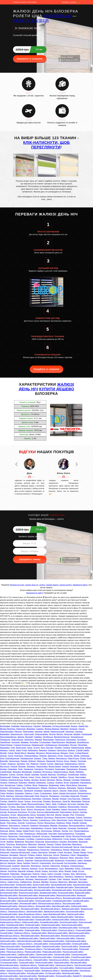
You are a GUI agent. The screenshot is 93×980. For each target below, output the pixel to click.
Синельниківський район (17, 957)
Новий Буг (12, 801)
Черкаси (66, 879)
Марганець (77, 844)
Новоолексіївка (7, 732)
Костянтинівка (70, 863)
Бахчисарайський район (62, 885)
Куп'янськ (45, 836)
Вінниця (37, 882)
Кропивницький (7, 879)
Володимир (73, 842)
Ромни (24, 847)
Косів (89, 758)
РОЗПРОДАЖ (57, 16)
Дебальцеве (42, 834)
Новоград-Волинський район (29, 941)
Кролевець (63, 826)
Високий (29, 737)
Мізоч (61, 871)
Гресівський (87, 734)
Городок (84, 807)
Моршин (64, 753)
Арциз (21, 801)
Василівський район (9, 895)
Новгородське (16, 734)
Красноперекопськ (66, 834)
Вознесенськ (22, 844)
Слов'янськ (15, 869)
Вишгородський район (66, 895)
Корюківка (19, 793)
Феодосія (64, 858)
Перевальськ (30, 834)
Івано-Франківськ (56, 877)
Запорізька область (17, 911)
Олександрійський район (60, 944)
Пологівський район (15, 949)
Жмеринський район (71, 909)
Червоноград (6, 858)
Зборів (76, 756)
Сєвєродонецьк (77, 866)
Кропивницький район (68, 928)
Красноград (62, 820)
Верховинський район (28, 895)
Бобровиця (85, 780)
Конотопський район (69, 922)
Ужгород (46, 866)
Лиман (19, 831)
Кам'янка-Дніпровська (22, 799)
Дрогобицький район (61, 906)
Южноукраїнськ (52, 842)
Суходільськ (31, 823)
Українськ (52, 788)
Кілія (54, 820)
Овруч (48, 804)
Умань (19, 863)
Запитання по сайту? (35, 593)
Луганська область (66, 930)
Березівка (74, 766)
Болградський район (9, 893)
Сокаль (79, 817)
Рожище (11, 791)
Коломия (52, 852)
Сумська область (25, 960)
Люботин (4, 826)
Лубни (3, 850)
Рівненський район (33, 952)
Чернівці (89, 877)
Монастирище (55, 766)
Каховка (63, 842)
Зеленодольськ (84, 793)
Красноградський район (72, 925)
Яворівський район (46, 976)
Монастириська (53, 753)
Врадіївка (31, 729)
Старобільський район (81, 957)
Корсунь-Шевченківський (48, 812)
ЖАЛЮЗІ (66, 384)
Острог (81, 871)
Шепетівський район (71, 973)
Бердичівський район (9, 887)
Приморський (37, 745)
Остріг (41, 869)
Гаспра (81, 729)
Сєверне (40, 729)
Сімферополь (26, 882)
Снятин (12, 775)
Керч (73, 874)
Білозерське (39, 809)
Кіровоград (60, 860)
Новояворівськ (37, 828)
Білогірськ (23, 812)
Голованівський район (62, 901)
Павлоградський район (10, 946)
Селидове (72, 828)
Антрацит (68, 852)
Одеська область (25, 944)
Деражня (4, 775)
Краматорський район (51, 925)
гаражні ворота (52, 585)
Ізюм (83, 850)
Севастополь (13, 882)
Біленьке (74, 729)
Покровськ (65, 855)
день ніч (28, 389)
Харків (25, 979)
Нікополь (25, 869)
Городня (63, 791)
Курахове (71, 817)
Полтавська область (34, 949)
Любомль (80, 772)
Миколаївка (76, 801)
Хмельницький (41, 879)
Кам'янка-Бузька (16, 780)
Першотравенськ (81, 831)
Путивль (12, 807)
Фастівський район (79, 962)
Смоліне (37, 726)
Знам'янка (13, 834)
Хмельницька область (10, 968)
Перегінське (60, 740)
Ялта (86, 858)
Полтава (83, 879)
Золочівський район (9, 914)
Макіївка (45, 882)
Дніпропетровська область (50, 903)
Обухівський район (8, 944)
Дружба (3, 753)
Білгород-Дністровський (62, 847)
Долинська (12, 812)
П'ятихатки (80, 815)
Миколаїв (73, 882)
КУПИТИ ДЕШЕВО (57, 389)
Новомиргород (33, 788)
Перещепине (72, 769)
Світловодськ (6, 847)
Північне (18, 732)
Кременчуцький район (29, 928)
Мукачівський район (9, 938)
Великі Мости (20, 753)
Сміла (73, 855)
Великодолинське (62, 737)
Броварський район (48, 893)
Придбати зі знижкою (46, 369)
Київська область (78, 920)
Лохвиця (59, 783)
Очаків (24, 804)
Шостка (3, 863)
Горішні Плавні (44, 847)
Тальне (27, 801)
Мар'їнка (52, 775)
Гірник (3, 793)
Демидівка (69, 869)
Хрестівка (53, 834)
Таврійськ (62, 777)
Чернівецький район (70, 971)
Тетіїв (2, 796)
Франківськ (43, 877)
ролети (42, 585)
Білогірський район (42, 890)
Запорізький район (34, 911)
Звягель (20, 860)
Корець (45, 871)
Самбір (87, 839)
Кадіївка (27, 863)
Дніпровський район (28, 903)
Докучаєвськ (14, 826)
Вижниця (43, 750)
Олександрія (45, 863)
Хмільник (4, 831)
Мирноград (75, 850)
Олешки (83, 823)
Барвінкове (54, 785)
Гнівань (20, 785)
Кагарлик (47, 791)
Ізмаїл (80, 860)
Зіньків (27, 775)
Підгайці (58, 748)
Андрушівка (60, 769)
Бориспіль (45, 850)
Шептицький (18, 858)
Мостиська (5, 766)
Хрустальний (57, 863)
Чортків (65, 831)
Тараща (81, 788)
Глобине (28, 785)
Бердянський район (28, 887)
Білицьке (83, 769)
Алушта (3, 836)
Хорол (55, 793)
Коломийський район (49, 922)
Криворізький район (49, 928)
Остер (60, 756)
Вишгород (78, 820)
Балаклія (36, 836)
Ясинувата (30, 842)
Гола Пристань (74, 799)
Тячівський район (26, 962)
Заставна (21, 764)
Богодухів (72, 809)
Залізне (3, 756)
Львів (31, 979)
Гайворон (86, 799)
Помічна (24, 777)
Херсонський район (83, 965)
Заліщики (17, 772)
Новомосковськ (41, 858)
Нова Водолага (58, 742)
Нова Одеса (73, 791)
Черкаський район (32, 971)
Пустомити (49, 769)
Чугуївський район (53, 973)
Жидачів (67, 780)
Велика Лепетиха (8, 729)
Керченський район (61, 920)
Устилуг (37, 748)
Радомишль (54, 796)
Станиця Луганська (22, 745)
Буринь (27, 780)
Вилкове (22, 766)
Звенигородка (23, 815)
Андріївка (15, 726)
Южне (68, 823)
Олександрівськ (31, 756)
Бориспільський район (29, 893)
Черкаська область (15, 971)
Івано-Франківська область (30, 914)
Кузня (90, 852)
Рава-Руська (73, 758)
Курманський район (15, 930)
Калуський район (23, 917)
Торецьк (50, 844)
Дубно (78, 869)
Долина (31, 817)
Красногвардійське (8, 737)
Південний (51, 761)
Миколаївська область (10, 936)
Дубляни (32, 761)
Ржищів (24, 761)
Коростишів (25, 828)
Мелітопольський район (79, 933)
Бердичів (12, 863)
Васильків (83, 842)
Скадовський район (61, 957)
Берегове (62, 828)
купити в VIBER (31, 20)
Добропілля (57, 839)
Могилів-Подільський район (73, 936)
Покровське (5, 740)
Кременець (5, 820)
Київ (36, 979)
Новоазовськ (86, 783)
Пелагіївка (82, 745)
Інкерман (35, 775)
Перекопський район (51, 946)
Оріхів (48, 809)
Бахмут (13, 860)
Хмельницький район (30, 968)
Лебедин (57, 831)
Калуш (56, 855)
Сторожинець (46, 793)
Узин (24, 788)
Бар (87, 804)
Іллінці (31, 777)
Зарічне (3, 871)
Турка (45, 758)
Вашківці (31, 753)
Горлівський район (81, 901)
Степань (66, 874)
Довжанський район (9, 906)
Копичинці (19, 756)
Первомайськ (82, 855)
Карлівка (56, 809)
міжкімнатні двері (80, 585)
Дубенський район (79, 906)
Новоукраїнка (66, 812)
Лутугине (32, 812)
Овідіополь (29, 740)
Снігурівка (65, 796)
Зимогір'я (46, 777)
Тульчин (4, 801)
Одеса (11, 979)
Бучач (66, 783)
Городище (47, 799)
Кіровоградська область (11, 922)
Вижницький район (47, 895)
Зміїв (54, 804)
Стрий (60, 852)
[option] (29, 477)
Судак (36, 793)
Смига (50, 874)
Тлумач (3, 764)
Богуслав (72, 804)
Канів (55, 828)
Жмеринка (19, 842)
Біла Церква (18, 877)
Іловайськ (62, 807)
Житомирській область (51, 909)
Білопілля (82, 809)
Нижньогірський (57, 732)
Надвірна (39, 817)
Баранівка (74, 783)
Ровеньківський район (52, 952)
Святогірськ (62, 750)
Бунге (23, 809)
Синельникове (25, 836)
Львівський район (39, 933)
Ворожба (4, 761)
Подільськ (11, 844)
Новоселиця (14, 761)
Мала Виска (72, 785)
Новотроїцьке (17, 740)
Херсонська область (64, 965)
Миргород (32, 844)
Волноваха (44, 826)
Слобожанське (51, 745)
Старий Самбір (82, 750)
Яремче (52, 758)
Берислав (75, 796)
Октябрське (48, 737)
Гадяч (71, 820)
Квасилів (22, 871)
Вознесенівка (73, 807)
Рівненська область (15, 952)
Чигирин (4, 783)
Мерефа (54, 826)
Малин (12, 831)
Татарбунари (73, 775)
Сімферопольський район (40, 957)
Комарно (4, 750)
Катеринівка (64, 745)
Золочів (21, 823)
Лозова (76, 852)
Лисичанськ (36, 866)
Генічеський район (43, 901)
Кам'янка (10, 796)
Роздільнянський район (73, 952)
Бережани (53, 807)
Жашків (55, 799)
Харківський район (46, 965)
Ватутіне (50, 815)
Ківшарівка (5, 748)
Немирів (32, 783)
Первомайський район (31, 946)
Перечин (43, 756)
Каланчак (68, 734)
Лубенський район (49, 930)
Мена (35, 785)
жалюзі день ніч (32, 585)
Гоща (61, 869)
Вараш (83, 852)
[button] (16, 464)
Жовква (88, 788)
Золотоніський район (75, 911)
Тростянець (12, 823)
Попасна (15, 828)
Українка (83, 791)
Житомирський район (30, 909)
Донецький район (43, 906)
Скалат (12, 750)
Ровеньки (22, 850)
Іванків (46, 732)
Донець (74, 726)
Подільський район (70, 946)
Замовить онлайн (71, 2)
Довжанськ (54, 858)
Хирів (18, 750)
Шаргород (52, 756)
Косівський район (33, 925)
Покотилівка (28, 732)
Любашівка (46, 726)
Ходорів (20, 775)
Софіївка (38, 737)
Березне (34, 869)
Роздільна (4, 809)
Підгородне (15, 809)
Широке (21, 737)
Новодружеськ (71, 764)
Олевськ (15, 777)
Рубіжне (31, 855)
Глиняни (66, 748)
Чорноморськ (56, 850)
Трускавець (80, 834)
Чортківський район (35, 973)
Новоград (29, 860)
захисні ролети (66, 585)
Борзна (43, 780)
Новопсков (21, 729)
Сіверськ (29, 793)
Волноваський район (72, 898)
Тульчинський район (9, 962)
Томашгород (26, 874)
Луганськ (53, 882)
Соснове (58, 874)
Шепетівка (67, 844)
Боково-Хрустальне (68, 793)
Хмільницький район (49, 968)
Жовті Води (12, 850)
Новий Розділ (29, 831)
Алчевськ (65, 866)
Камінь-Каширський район (62, 917)
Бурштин (44, 796)
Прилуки (23, 855)
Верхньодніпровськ (36, 804)
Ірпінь (3, 844)
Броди (3, 823)
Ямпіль (59, 780)
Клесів (38, 871)
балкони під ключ (17, 585)
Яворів (3, 791)
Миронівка (71, 788)
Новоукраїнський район (76, 941)
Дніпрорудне (60, 817)
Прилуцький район (70, 949)
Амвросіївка (16, 820)
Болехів (44, 775)
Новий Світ (83, 726)
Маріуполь (63, 882)
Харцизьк (4, 855)
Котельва (16, 742)
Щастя (55, 791)
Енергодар (5, 852)
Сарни (43, 874)
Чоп (28, 764)
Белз (43, 748)
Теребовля (28, 791)
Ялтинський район (64, 976)
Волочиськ (49, 817)
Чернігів (74, 879)
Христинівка (80, 777)
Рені (72, 815)
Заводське (59, 764)
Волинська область (53, 898)
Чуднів (11, 753)
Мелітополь (81, 874)
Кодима (3, 769)
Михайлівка (71, 742)
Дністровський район (72, 903)
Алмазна (52, 750)
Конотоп (35, 863)
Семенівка (12, 769)
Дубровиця (86, 869)
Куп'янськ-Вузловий (61, 726)
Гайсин (89, 826)
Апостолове (37, 801)
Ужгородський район (44, 962)
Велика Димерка (52, 729)
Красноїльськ (26, 726)
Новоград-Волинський (20, 852)
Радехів (14, 766)
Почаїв (83, 758)
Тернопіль (69, 877)
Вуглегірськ (47, 772)
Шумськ (71, 750)
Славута (4, 839)
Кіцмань (38, 758)
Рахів (37, 796)
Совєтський (29, 734)
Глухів (66, 839)
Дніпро (18, 979)
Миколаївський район (30, 936)
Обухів (68, 836)
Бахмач (66, 815)
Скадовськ (5, 815)
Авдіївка (10, 842)
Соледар (4, 788)
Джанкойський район (9, 903)
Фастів (76, 847)
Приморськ (43, 785)
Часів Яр (66, 801)
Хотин (38, 777)
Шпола (76, 812)
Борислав (40, 842)
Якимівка (25, 742)
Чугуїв (3, 842)
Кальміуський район (41, 917)
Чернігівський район (17, 973)
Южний (75, 823)
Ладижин (34, 820)
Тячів (20, 769)
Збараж (44, 788)
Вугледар (30, 807)
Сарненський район (44, 954)
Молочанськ (61, 758)
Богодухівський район (82, 890)
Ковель (39, 855)
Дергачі (58, 815)
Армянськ (61, 823)
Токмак (80, 839)
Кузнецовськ (71, 860)
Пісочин (73, 745)
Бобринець (41, 783)
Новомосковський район (54, 941)
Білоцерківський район (62, 890)
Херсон (3, 882)
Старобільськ (45, 820)
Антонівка (34, 742)
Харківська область (28, 965)
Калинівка (41, 815)
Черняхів (38, 732)
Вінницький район (16, 898)
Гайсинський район (26, 901)
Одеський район (41, 944)
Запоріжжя (88, 976)
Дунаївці (47, 801)
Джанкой (42, 844)
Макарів (39, 740)
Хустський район (67, 968)
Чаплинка (70, 732)
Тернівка (4, 834)
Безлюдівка (5, 726)
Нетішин (12, 839)
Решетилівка (42, 766)
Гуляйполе (62, 804)
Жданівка (38, 791)
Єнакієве (16, 866)
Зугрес (13, 815)
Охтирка (16, 847)
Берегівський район (46, 887)
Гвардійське (5, 742)
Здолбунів (12, 871)
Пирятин (86, 801)
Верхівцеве (27, 772)
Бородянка (71, 740)
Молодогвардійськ (77, 826)
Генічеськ (88, 817)
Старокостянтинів (43, 839)
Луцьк (27, 877)
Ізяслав (3, 812)
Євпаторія (25, 866)
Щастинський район (28, 976)
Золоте (30, 809)
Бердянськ (5, 869)
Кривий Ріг (77, 976)
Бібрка (88, 748)
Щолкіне (35, 780)
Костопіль (53, 871)
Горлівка (52, 879)
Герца (30, 748)
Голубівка (30, 839)
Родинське (13, 783)
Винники (19, 791)
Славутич (25, 826)
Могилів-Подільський (82, 836)
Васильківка (48, 740)
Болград (4, 807)
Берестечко (21, 748)
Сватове (83, 812)
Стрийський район (8, 960)
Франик (34, 877)
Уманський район (62, 962)
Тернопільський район (80, 960)
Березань (21, 807)
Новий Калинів (78, 748)
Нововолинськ (33, 850)
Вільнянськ (57, 801)
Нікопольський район (66, 938)
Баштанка (82, 785)
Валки (72, 772)
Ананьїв (65, 766)
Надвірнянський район (29, 938)
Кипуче (81, 764)
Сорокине (32, 847)
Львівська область (22, 933)
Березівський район (65, 887)
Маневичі (64, 729)
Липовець (31, 766)
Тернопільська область (59, 960)
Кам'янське (19, 879)
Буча (38, 831)
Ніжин (71, 858)
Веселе (60, 734)
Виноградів (5, 828)
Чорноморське (77, 737)
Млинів (68, 871)
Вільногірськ (50, 823)
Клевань (30, 871)
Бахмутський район (41, 885)
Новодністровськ (61, 772)
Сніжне (34, 852)
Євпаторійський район (10, 909)
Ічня (2, 785)
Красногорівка (13, 804)
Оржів (75, 871)
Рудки (24, 750)
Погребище (62, 775)
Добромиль (33, 750)
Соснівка (76, 780)
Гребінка (4, 780)
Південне (41, 761)
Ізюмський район (7, 917)
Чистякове (29, 858)
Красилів (4, 817)
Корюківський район (15, 925)
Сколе (11, 756)
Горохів (43, 764)
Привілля (34, 764)
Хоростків (68, 756)
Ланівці (73, 761)
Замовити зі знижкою (30, 59)
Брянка (66, 850)
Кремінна (34, 826)
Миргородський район (50, 936)
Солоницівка (45, 742)
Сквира (64, 809)
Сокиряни (37, 772)
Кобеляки (23, 783)
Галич (72, 753)
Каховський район (43, 920)
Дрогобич (79, 858)
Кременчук (79, 877)
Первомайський (57, 836)
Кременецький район (9, 928)
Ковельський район (31, 922)
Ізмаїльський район (76, 914)
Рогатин (60, 761)
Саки (21, 834)
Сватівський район (62, 954)
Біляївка (10, 793)
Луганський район (83, 930)
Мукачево (4, 860)
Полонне (88, 820)
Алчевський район (24, 885)
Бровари (88, 860)
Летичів (52, 734)
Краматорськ (6, 877)
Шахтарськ (43, 852)
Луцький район (7, 933)
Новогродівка (41, 807)
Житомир (29, 879)
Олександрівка (41, 734)
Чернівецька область (50, 971)
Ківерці (3, 804)
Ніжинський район (48, 938)
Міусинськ (40, 753)
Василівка (37, 799)
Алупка (50, 764)
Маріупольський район (58, 933)
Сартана (79, 732)
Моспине (51, 780)
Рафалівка (15, 874)
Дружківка (14, 855)
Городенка (39, 769)
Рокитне (36, 874)
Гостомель (81, 740)
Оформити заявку (30, 559)
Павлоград (55, 866)
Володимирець (51, 869)
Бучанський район (66, 893)
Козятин (48, 828)
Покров (58, 844)
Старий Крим (6, 772)
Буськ (67, 761)
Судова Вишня (82, 753)
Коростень (48, 855)
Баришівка (5, 734)
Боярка (73, 839)
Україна (43, 979)
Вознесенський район (34, 898)
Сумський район (40, 960)
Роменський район (8, 954)
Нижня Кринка (6, 745)
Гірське (71, 777)
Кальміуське (10, 785)
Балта (33, 815)
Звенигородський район (54, 911)
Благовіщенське (12, 758)
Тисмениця (28, 769)
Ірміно (63, 785)
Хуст (71, 831)
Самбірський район (26, 954)
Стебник (23, 817)
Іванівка (77, 734)
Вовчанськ (13, 817)
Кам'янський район (26, 920)
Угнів (13, 748)
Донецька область (26, 906)
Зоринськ (12, 764)
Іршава (83, 766)
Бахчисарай (83, 828)
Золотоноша (46, 831)
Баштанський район (82, 885)
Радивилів (5, 874)
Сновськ (51, 783)
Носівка (63, 799)
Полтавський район (52, 949)
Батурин (50, 748)
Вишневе (21, 839)
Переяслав (13, 836)
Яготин (40, 823)
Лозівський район (32, 930)
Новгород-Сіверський (24, 796)
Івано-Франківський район (55, 914)
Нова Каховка (86, 847)
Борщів (54, 777)
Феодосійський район (9, 965)
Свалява (81, 804)
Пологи (26, 820)
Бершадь (62, 788)
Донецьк (4, 979)
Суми (59, 879)
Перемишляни (27, 758)
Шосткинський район (9, 976)
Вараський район (83, 893)
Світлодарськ (15, 788)
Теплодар (82, 761)
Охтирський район (80, 944)
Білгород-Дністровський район (20, 890)
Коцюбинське (83, 742)
